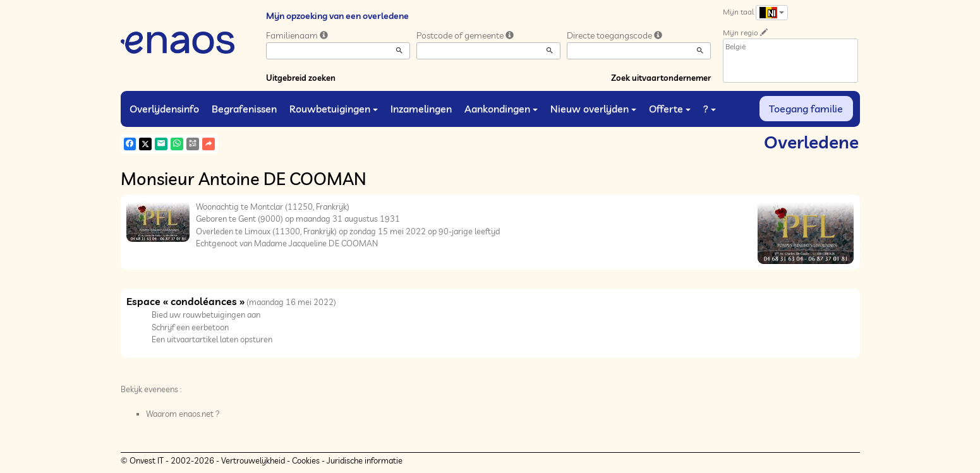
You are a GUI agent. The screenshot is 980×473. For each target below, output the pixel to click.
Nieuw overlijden (593, 109)
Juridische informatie (365, 460)
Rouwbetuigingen (334, 109)
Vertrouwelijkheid (253, 460)
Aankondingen (501, 109)
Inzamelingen (421, 109)
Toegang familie (806, 109)
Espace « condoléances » (185, 301)
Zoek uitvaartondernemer (661, 78)
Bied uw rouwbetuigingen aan (206, 314)
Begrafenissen (244, 109)
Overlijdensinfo (164, 109)
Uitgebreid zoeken (301, 78)
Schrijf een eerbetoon (190, 327)
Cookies (306, 460)
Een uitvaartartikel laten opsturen (212, 339)
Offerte (670, 109)
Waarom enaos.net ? (183, 414)
